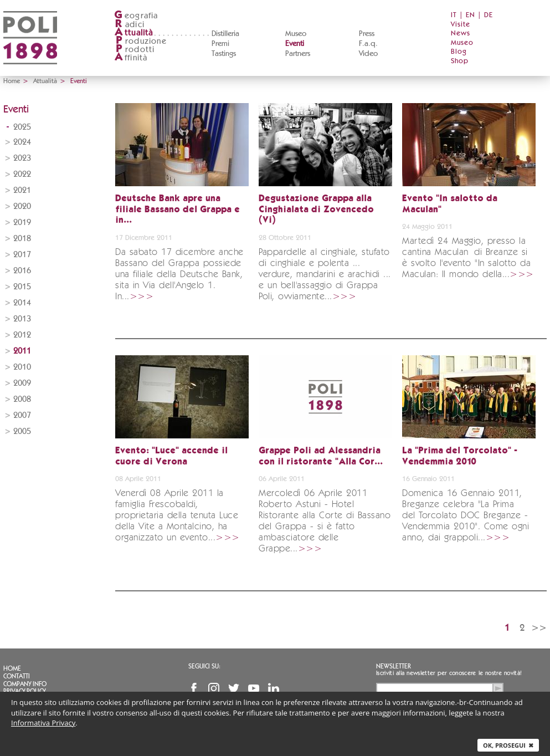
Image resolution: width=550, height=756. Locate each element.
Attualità (45, 81)
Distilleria (225, 34)
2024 (22, 142)
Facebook (194, 688)
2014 (22, 303)
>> (539, 628)
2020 (22, 206)
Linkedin (274, 688)
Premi (220, 44)
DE (489, 15)
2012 (22, 335)
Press (367, 34)
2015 (22, 287)
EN (471, 15)
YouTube (254, 688)
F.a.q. (368, 44)
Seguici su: (204, 666)
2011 (22, 351)
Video (368, 54)
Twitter (234, 688)
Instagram (214, 688)
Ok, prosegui (508, 745)
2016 (22, 271)
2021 (22, 190)
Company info (25, 684)
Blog (459, 52)
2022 (22, 174)
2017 (22, 255)
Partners (298, 54)
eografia (136, 16)
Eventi (295, 44)
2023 (22, 158)
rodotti (134, 50)
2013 (22, 319)
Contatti (17, 676)
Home (12, 81)
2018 (22, 239)
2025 (22, 127)
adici (129, 25)
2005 (22, 431)
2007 (22, 415)
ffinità (131, 58)
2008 (22, 399)
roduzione (140, 41)
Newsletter (394, 666)
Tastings (224, 54)
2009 (22, 383)
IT (454, 15)
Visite (461, 25)
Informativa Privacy (43, 723)
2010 (22, 367)
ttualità (134, 33)
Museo (296, 34)
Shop (460, 61)
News (461, 34)
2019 (22, 223)
